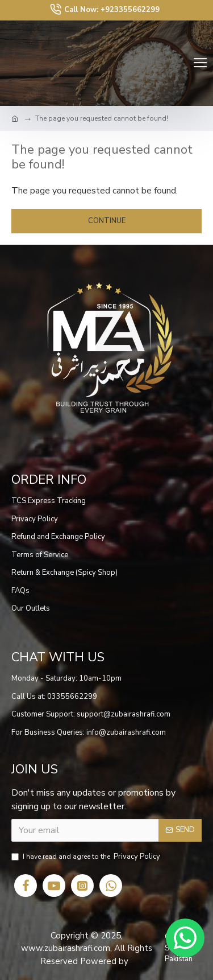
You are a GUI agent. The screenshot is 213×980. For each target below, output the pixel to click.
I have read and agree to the (87, 857)
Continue (107, 221)
